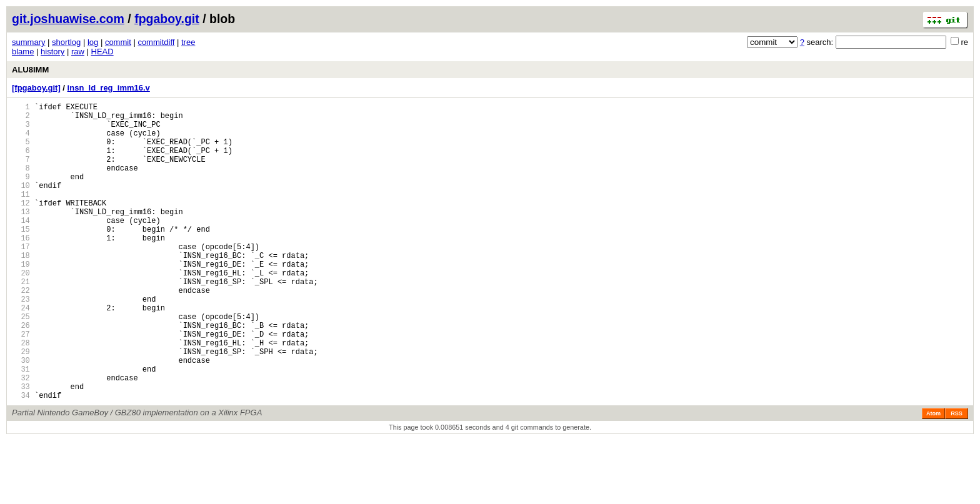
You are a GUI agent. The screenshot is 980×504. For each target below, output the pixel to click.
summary (28, 42)
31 (21, 427)
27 (21, 384)
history (52, 52)
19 (21, 299)
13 (21, 236)
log (93, 42)
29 (21, 406)
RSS (957, 477)
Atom (933, 477)
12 (21, 225)
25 (21, 363)
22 (21, 331)
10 (21, 204)
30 (21, 416)
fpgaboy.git (167, 19)
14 (21, 246)
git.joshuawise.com (68, 19)
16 (21, 268)
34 (21, 459)
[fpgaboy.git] (36, 88)
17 (21, 278)
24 (21, 353)
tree (188, 42)
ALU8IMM (30, 70)
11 (21, 215)
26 (21, 374)
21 (21, 321)
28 (21, 395)
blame (23, 52)
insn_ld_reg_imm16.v (109, 88)
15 (21, 257)
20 (21, 310)
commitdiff (156, 42)
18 (21, 289)
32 (21, 437)
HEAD (102, 52)
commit (118, 42)
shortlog (66, 42)
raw (78, 52)
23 (21, 342)
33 (21, 448)
